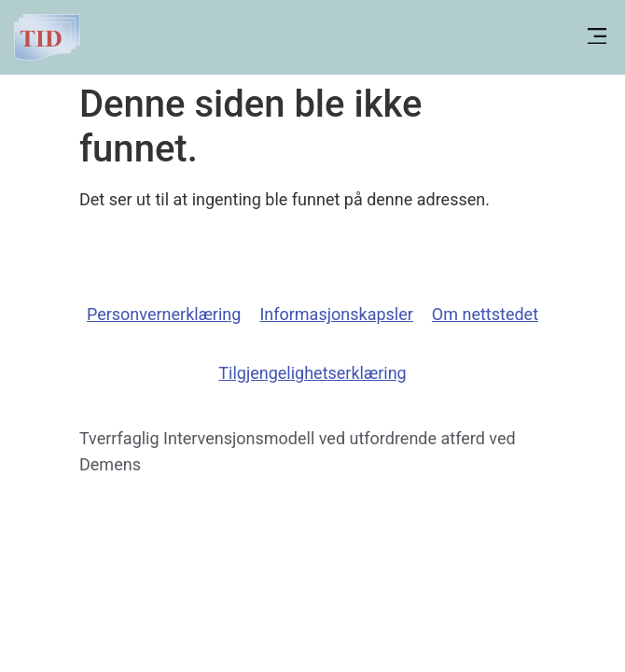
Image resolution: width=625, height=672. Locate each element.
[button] (597, 38)
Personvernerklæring (164, 314)
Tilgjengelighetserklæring (312, 373)
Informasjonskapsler (336, 314)
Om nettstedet (485, 314)
